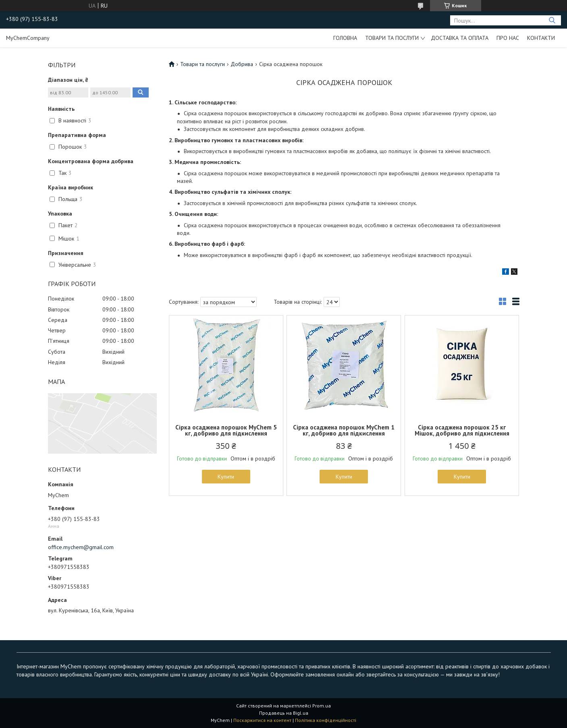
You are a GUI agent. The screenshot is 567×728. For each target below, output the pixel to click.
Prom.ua (322, 706)
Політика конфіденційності (326, 720)
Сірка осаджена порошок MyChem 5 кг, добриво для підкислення (226, 430)
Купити (226, 477)
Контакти (541, 38)
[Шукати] (552, 20)
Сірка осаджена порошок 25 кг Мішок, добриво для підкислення (462, 430)
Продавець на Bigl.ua (284, 713)
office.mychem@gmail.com (81, 547)
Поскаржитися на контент (262, 720)
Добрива (242, 64)
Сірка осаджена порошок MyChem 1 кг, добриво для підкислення (344, 430)
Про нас (508, 38)
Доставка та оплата (460, 38)
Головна (345, 38)
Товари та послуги (392, 38)
